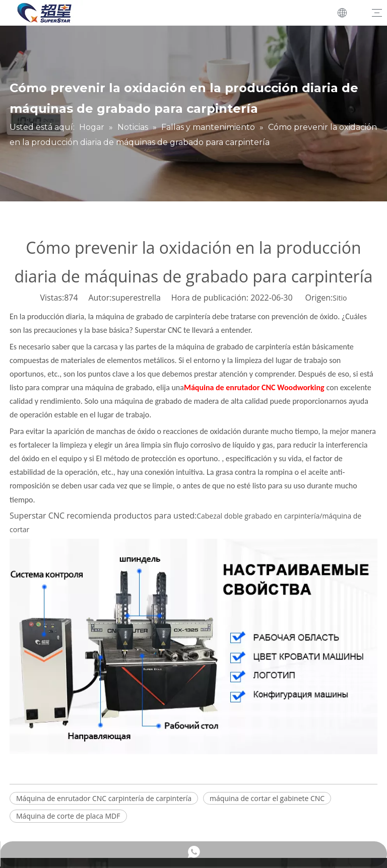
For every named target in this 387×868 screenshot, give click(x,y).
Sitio (340, 298)
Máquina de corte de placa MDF (68, 816)
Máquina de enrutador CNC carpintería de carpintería (104, 798)
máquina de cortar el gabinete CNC (267, 798)
